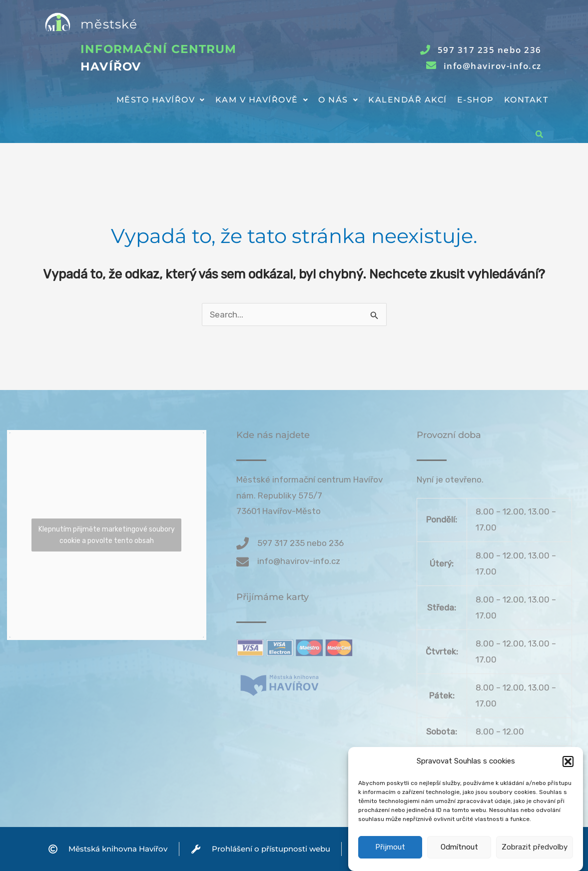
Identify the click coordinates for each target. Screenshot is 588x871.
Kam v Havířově (262, 100)
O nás (338, 100)
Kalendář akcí (408, 100)
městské (109, 24)
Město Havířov (161, 100)
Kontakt (526, 100)
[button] (568, 776)
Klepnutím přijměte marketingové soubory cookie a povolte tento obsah (107, 535)
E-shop (476, 100)
